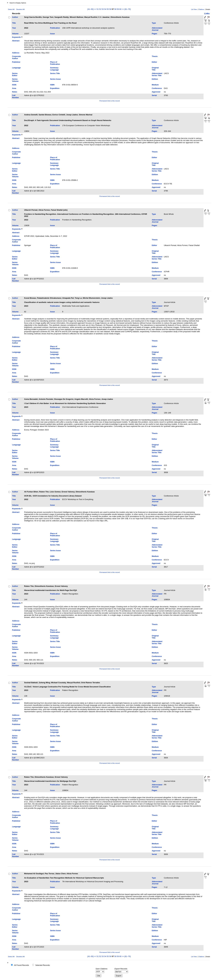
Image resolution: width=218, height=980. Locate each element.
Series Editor (15, 74)
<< (95, 9)
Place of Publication (55, 63)
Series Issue (55, 79)
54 (105, 9)
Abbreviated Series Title (157, 74)
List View (194, 9)
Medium (155, 85)
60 (120, 9)
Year (14, 28)
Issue (52, 34)
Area (14, 88)
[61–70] (128, 9)
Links (207, 13)
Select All (11, 9)
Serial (154, 95)
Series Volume (15, 80)
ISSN (14, 85)
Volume (15, 34)
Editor (154, 62)
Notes (15, 92)
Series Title (55, 73)
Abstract (16, 41)
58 (115, 9)
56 (110, 9)
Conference (157, 88)
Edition (155, 79)
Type (154, 23)
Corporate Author (16, 57)
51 (98, 9)
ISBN (52, 85)
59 (118, 9)
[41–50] (91, 9)
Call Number (15, 96)
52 (100, 9)
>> (123, 9)
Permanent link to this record (109, 101)
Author (15, 17)
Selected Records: (43, 965)
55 (108, 9)
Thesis (155, 56)
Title (14, 23)
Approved (156, 92)
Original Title (155, 69)
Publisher (16, 62)
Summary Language (54, 69)
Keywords (16, 37)
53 (103, 9)
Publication (55, 28)
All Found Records (21, 965)
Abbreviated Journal (157, 29)
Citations (201, 9)
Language (16, 68)
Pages (155, 34)
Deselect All (20, 9)
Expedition (55, 88)
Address (16, 53)
